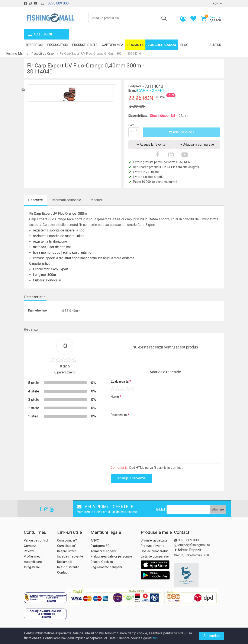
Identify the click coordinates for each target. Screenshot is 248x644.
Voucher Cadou (162, 45)
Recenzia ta (120, 415)
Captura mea (113, 45)
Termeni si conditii (103, 551)
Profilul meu (32, 556)
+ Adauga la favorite (151, 145)
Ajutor (215, 45)
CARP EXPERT (151, 91)
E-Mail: (161, 509)
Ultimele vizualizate (154, 540)
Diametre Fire (37, 310)
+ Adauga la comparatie (197, 145)
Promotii (135, 45)
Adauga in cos (181, 132)
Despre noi (35, 45)
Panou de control (36, 540)
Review (29, 551)
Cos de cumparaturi (155, 551)
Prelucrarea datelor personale (111, 556)
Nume (116, 397)
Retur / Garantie (68, 567)
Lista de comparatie (155, 556)
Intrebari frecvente (70, 556)
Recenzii (96, 200)
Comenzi (30, 546)
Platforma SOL (101, 546)
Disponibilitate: (138, 116)
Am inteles (212, 636)
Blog (184, 45)
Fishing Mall (15, 53)
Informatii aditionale (66, 200)
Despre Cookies (102, 562)
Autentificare (33, 562)
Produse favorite (152, 546)
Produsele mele (85, 45)
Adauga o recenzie (131, 478)
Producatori (58, 45)
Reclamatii (64, 562)
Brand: (133, 91)
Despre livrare (67, 551)
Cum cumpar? (67, 540)
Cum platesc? (67, 546)
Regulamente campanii (107, 567)
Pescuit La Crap (43, 54)
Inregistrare (32, 567)
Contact (63, 572)
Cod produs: (136, 86)
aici (155, 638)
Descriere (36, 200)
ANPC (95, 540)
